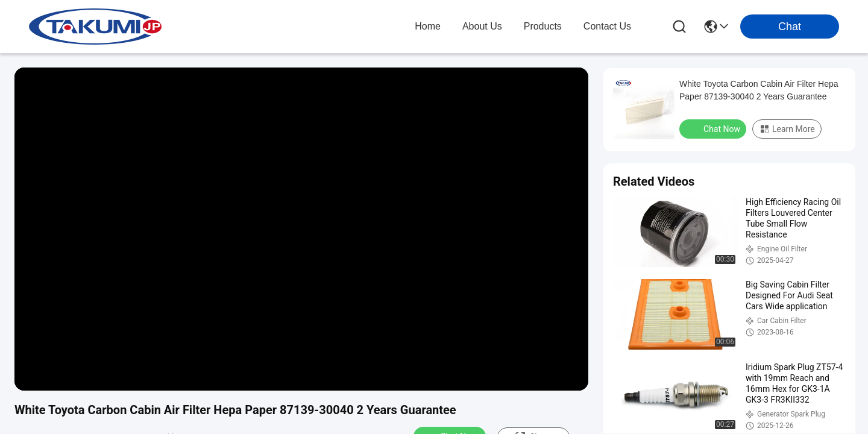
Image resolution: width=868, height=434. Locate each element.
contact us (607, 26)
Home (428, 26)
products (543, 26)
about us (482, 26)
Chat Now (714, 128)
